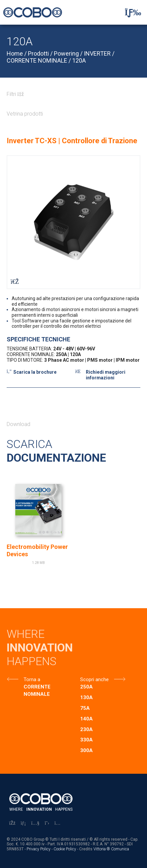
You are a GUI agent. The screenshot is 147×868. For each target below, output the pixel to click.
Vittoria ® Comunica (111, 849)
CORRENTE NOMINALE (37, 60)
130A (86, 697)
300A (86, 750)
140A (86, 719)
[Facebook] (12, 823)
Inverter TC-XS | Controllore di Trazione (72, 141)
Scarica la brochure (35, 372)
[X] (47, 823)
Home (15, 53)
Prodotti (38, 53)
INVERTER (97, 53)
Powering (66, 53)
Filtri (15, 94)
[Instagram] (58, 823)
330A (86, 740)
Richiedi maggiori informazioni (106, 375)
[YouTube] (35, 823)
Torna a (32, 679)
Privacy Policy (39, 849)
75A (85, 708)
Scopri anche (94, 679)
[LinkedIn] (23, 823)
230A (86, 729)
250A (86, 687)
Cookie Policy (65, 849)
